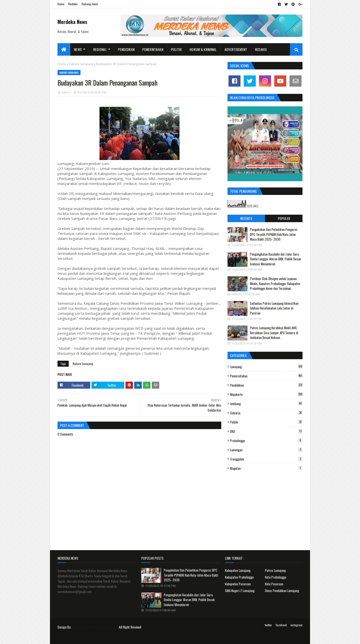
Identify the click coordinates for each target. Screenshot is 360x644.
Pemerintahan (266, 376)
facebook (281, 625)
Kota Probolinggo (276, 577)
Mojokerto (266, 394)
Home (61, 4)
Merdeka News (72, 22)
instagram (296, 625)
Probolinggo (266, 441)
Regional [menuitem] (100, 49)
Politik (266, 422)
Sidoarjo (266, 413)
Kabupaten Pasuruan (238, 584)
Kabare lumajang (81, 64)
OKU (266, 431)
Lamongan (266, 450)
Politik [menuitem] (176, 49)
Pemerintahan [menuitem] (153, 49)
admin (66, 92)
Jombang (266, 404)
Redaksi (73, 4)
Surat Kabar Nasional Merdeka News (95, 627)
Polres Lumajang (275, 570)
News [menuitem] (78, 49)
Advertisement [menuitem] (236, 49)
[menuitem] (64, 49)
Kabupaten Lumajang (238, 570)
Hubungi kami (90, 4)
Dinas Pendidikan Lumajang (282, 591)
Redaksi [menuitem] (261, 49)
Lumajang (266, 367)
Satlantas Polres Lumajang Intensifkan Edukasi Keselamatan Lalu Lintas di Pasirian (274, 308)
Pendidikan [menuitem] (126, 49)
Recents (246, 218)
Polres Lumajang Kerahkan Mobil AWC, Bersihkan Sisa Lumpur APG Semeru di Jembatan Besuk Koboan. (274, 333)
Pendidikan (266, 385)
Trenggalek (266, 459)
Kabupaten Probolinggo (239, 577)
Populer (284, 218)
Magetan (266, 468)
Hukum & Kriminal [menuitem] (203, 49)
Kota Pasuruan (274, 584)
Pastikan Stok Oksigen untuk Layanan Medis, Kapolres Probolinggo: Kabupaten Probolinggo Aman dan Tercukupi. (275, 283)
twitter (268, 625)
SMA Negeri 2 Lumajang (240, 591)
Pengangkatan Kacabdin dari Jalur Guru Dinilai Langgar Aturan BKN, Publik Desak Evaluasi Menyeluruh (275, 259)
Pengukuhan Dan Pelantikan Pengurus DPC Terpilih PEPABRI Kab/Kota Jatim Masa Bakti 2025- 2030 (274, 234)
